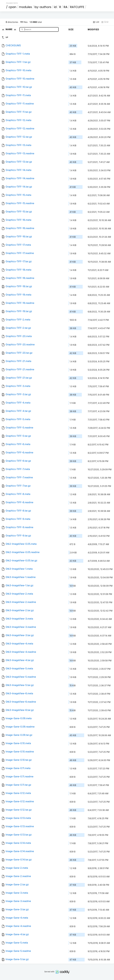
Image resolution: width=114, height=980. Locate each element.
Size (71, 29)
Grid (105, 22)
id (55, 7)
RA (66, 7)
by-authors (43, 7)
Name (12, 29)
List (96, 22)
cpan (12, 7)
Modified (93, 29)
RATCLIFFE (77, 7)
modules (25, 7)
